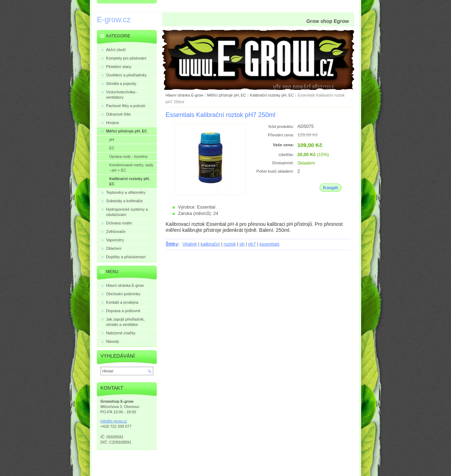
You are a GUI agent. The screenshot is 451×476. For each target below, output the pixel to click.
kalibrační (210, 244)
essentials (269, 244)
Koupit (330, 188)
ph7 (252, 244)
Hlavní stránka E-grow (184, 95)
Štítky (172, 244)
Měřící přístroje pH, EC (227, 95)
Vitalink (190, 244)
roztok (230, 244)
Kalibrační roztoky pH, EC (272, 95)
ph (242, 244)
